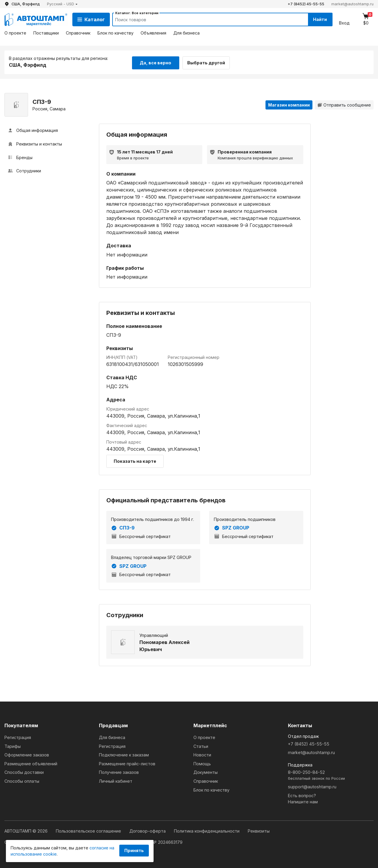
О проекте (15, 33)
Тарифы (13, 745)
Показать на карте (135, 460)
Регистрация (18, 737)
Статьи (201, 745)
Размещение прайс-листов (127, 763)
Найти (318, 19)
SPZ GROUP (232, 527)
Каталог (91, 19)
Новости (202, 754)
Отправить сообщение (344, 104)
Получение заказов (119, 771)
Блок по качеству (115, 33)
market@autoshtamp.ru (352, 4)
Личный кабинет (116, 780)
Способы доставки (24, 771)
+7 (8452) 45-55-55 (306, 4)
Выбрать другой (209, 62)
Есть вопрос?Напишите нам (303, 798)
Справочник (78, 33)
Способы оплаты (22, 780)
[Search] (204, 19)
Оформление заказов (27, 754)
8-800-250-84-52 (331, 775)
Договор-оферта (148, 830)
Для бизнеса (186, 33)
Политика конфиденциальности (207, 830)
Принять (134, 850)
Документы (206, 771)
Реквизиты (259, 830)
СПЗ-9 (123, 527)
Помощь (202, 763)
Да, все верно (155, 62)
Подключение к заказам (124, 754)
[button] (62, 4)
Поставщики (46, 33)
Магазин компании (289, 104)
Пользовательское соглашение (89, 830)
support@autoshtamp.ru (312, 786)
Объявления (153, 33)
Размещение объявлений (31, 763)
